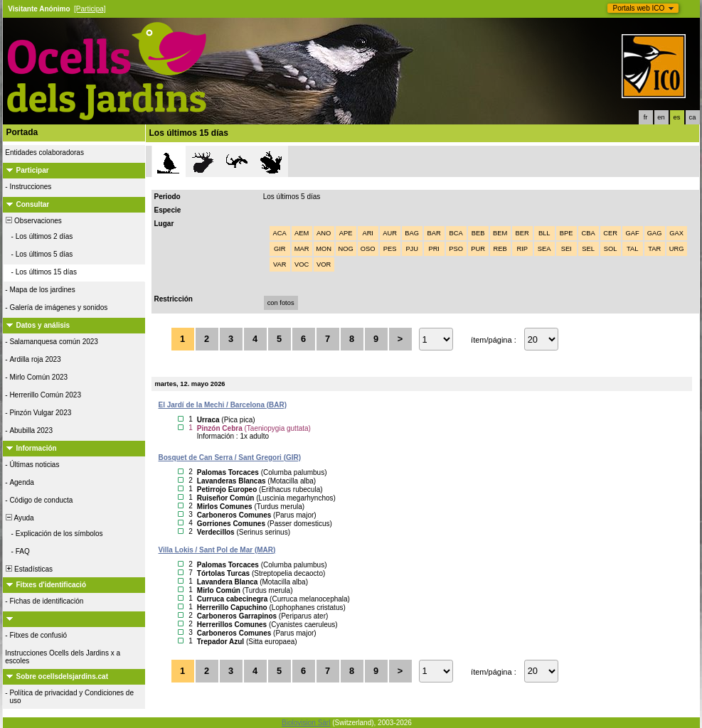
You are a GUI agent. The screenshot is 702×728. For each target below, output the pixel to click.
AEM (302, 233)
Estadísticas (28, 569)
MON (324, 249)
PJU (412, 249)
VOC (302, 264)
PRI (434, 249)
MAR (302, 249)
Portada (22, 132)
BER (522, 233)
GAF (633, 233)
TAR (654, 249)
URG (677, 249)
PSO (456, 249)
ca (693, 117)
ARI (368, 233)
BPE (567, 233)
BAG (412, 233)
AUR (390, 233)
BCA (456, 233)
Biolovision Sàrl (306, 723)
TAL (632, 249)
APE (346, 233)
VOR (324, 264)
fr (646, 117)
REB (500, 249)
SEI (567, 249)
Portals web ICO (639, 8)
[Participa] (90, 9)
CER (610, 233)
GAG (655, 233)
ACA (280, 233)
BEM (500, 233)
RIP (522, 249)
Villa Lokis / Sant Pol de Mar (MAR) (217, 550)
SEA (544, 249)
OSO (368, 249)
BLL (544, 233)
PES (390, 249)
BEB (478, 233)
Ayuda (19, 518)
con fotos (281, 303)
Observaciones (33, 221)
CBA (589, 233)
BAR (434, 233)
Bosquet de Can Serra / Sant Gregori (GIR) (230, 457)
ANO (324, 233)
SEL (588, 249)
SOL (611, 249)
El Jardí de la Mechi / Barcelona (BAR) (223, 405)
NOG (346, 249)
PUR (478, 249)
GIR (280, 249)
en (661, 117)
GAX (676, 233)
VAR (280, 264)
